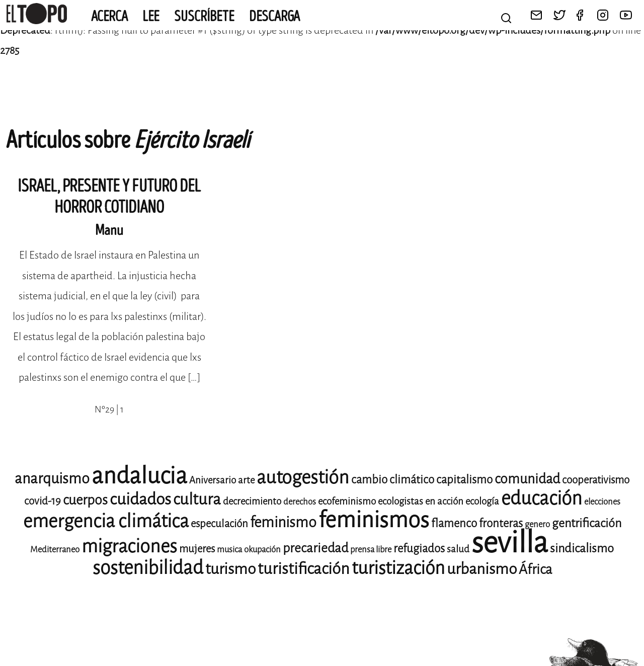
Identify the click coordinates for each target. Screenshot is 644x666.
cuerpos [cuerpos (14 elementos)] (85, 500)
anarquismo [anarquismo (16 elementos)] (52, 479)
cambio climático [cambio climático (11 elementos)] (393, 480)
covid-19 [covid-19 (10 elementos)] (43, 501)
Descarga (274, 17)
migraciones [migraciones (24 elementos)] (129, 546)
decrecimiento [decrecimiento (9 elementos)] (252, 501)
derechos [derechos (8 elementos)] (300, 502)
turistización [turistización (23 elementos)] (398, 568)
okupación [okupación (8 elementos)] (262, 550)
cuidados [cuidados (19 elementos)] (140, 499)
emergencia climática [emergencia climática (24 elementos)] (106, 521)
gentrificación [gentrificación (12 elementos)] (587, 523)
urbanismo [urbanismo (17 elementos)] (482, 569)
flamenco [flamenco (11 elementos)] (454, 523)
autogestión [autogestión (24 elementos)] (303, 477)
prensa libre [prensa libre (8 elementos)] (371, 550)
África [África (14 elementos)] (535, 569)
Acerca (109, 17)
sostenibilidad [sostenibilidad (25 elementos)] (148, 568)
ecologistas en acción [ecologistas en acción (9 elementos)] (421, 501)
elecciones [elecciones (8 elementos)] (602, 502)
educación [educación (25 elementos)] (542, 498)
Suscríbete (204, 17)
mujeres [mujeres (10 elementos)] (197, 549)
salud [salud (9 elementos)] (458, 549)
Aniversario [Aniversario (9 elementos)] (213, 480)
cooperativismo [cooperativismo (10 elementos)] (596, 480)
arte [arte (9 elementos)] (246, 480)
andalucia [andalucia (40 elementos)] (139, 476)
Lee (151, 17)
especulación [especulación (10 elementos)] (219, 524)
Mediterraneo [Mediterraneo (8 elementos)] (55, 550)
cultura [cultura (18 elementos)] (197, 499)
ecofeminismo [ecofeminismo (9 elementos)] (347, 501)
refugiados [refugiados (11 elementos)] (419, 549)
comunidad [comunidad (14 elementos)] (527, 479)
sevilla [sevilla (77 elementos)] (510, 543)
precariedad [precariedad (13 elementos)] (315, 548)
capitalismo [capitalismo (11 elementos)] (464, 480)
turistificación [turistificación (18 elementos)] (304, 569)
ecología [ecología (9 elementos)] (482, 501)
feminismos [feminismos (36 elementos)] (374, 520)
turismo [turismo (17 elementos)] (230, 569)
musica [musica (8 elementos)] (229, 550)
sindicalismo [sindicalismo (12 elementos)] (582, 548)
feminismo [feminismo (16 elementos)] (283, 522)
